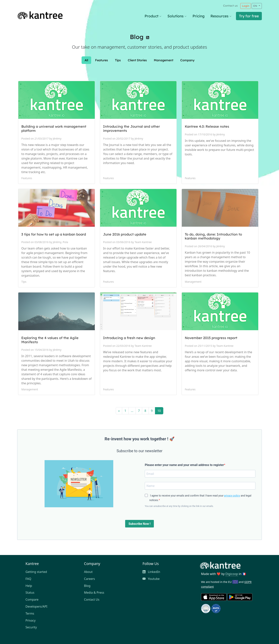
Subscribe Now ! (139, 524)
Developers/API (36, 606)
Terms (30, 613)
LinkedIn (151, 572)
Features (102, 60)
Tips (118, 60)
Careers (89, 579)
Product (153, 16)
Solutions (177, 16)
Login (246, 6)
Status (30, 593)
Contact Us (92, 599)
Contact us (230, 6)
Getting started (36, 572)
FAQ (28, 579)
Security (31, 627)
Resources (221, 16)
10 (159, 411)
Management (164, 60)
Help (29, 586)
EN (256, 6)
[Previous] (119, 411)
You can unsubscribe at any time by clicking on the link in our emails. (179, 506)
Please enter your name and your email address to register (184, 465)
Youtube (151, 579)
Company (187, 60)
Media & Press (94, 593)
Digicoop (232, 574)
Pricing (198, 16)
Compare (32, 599)
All (86, 60)
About (88, 572)
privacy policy (232, 496)
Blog (137, 37)
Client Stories (137, 60)
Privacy (30, 620)
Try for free (249, 16)
